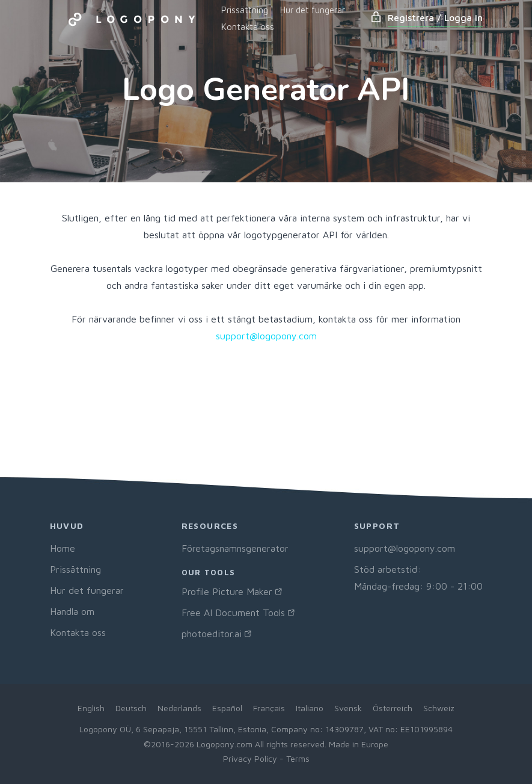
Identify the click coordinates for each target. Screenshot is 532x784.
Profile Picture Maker (227, 591)
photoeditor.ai (212, 634)
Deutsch (131, 708)
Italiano (310, 708)
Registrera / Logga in (435, 17)
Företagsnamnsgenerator (235, 548)
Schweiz (439, 708)
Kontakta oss (248, 27)
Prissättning (245, 10)
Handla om (72, 611)
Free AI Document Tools (233, 613)
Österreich (393, 708)
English (91, 708)
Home (63, 548)
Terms (298, 758)
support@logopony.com (266, 336)
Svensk (348, 708)
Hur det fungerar (313, 10)
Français (269, 708)
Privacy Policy (250, 758)
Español (227, 708)
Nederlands (179, 708)
